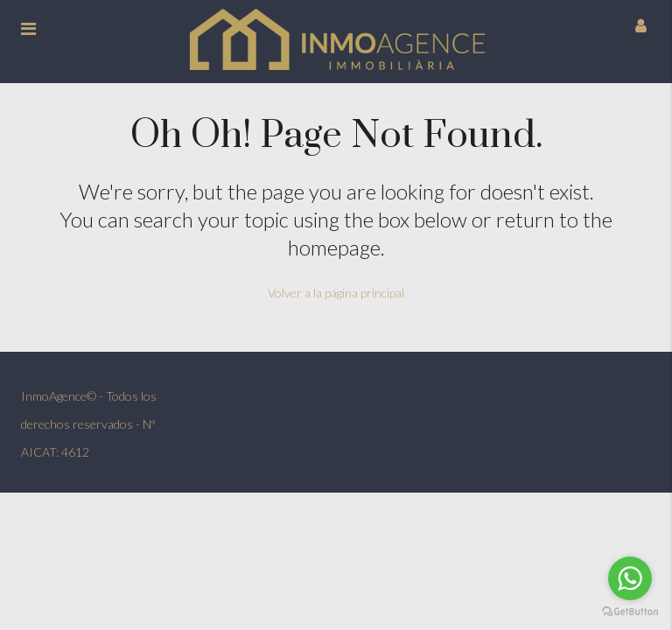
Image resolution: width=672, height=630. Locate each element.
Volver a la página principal (336, 293)
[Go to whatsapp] (630, 578)
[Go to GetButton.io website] (630, 612)
